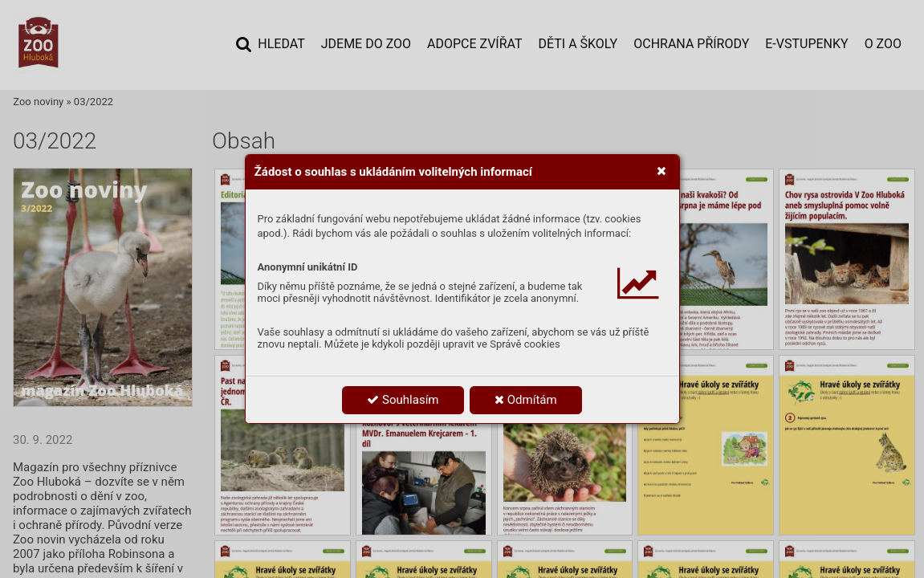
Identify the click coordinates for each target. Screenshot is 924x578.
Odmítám (526, 400)
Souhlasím (403, 400)
